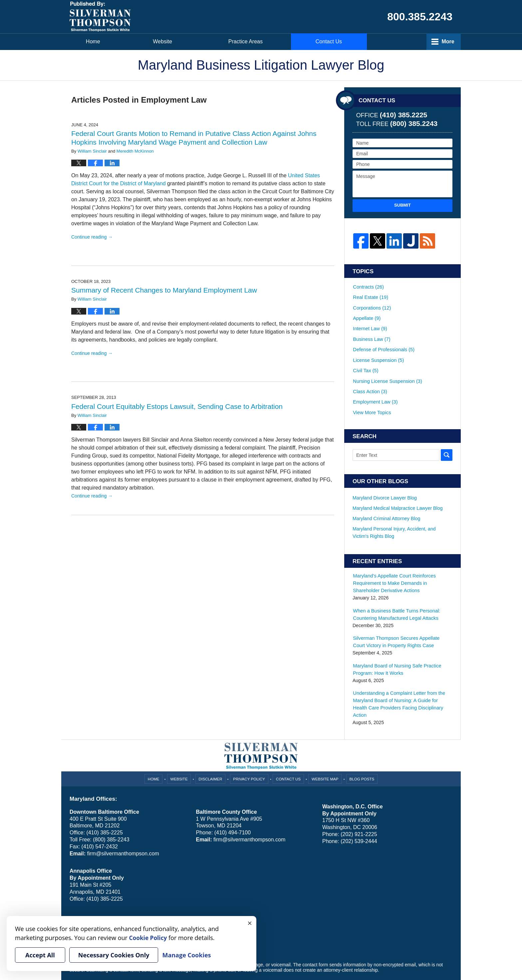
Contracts (368, 286)
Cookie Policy (129, 900)
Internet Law (370, 322)
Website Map (325, 750)
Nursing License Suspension (386, 368)
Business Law (371, 331)
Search (447, 437)
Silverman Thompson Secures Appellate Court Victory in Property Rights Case (401, 623)
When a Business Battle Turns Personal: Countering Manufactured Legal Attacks (395, 595)
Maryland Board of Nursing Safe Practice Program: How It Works (395, 650)
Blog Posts (361, 750)
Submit (402, 205)
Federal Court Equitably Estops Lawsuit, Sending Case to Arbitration (177, 406)
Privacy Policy (250, 750)
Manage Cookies (162, 900)
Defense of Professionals (383, 340)
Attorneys (246, 41)
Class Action (370, 377)
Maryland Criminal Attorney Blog (386, 500)
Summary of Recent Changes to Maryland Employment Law (164, 290)
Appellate (366, 313)
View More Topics (371, 395)
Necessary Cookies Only (114, 955)
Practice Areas (331, 41)
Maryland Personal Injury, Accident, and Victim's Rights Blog (402, 514)
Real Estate (370, 295)
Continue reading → (92, 237)
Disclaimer (212, 750)
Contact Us (418, 41)
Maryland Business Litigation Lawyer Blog (100, 17)
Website (169, 41)
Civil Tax (365, 359)
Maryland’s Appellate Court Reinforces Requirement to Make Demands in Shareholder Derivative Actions (402, 564)
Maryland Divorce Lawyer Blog (384, 480)
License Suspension (378, 349)
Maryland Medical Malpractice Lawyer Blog (397, 490)
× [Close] (250, 923)
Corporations (371, 304)
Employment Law (375, 386)
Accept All (40, 955)
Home (96, 41)
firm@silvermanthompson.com (123, 826)
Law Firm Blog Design (421, 956)
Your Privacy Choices (92, 900)
